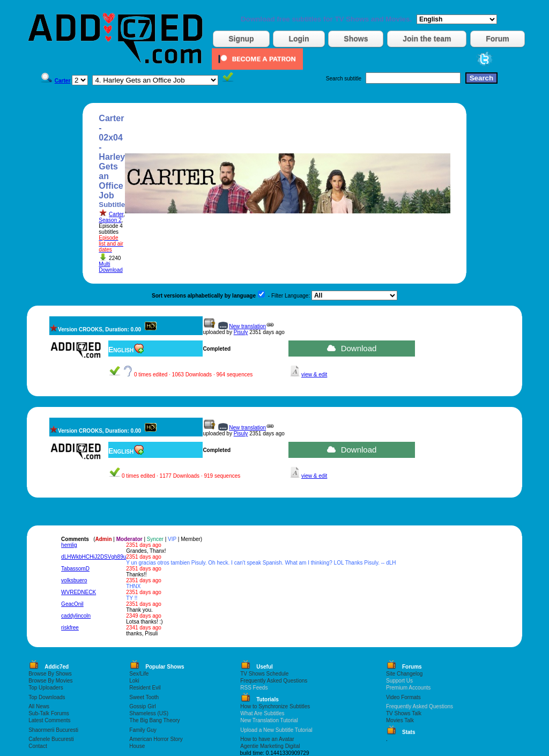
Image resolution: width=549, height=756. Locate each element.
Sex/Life (139, 674)
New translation (247, 326)
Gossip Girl (142, 706)
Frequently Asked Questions (274, 681)
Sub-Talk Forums (49, 713)
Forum (498, 39)
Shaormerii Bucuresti (53, 730)
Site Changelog (404, 674)
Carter (116, 214)
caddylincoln (76, 616)
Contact (38, 746)
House (137, 746)
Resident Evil (145, 688)
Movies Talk (400, 720)
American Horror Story (156, 739)
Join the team (427, 39)
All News (39, 706)
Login (299, 39)
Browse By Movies (50, 681)
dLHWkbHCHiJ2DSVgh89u (94, 557)
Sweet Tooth (144, 697)
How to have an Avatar (267, 739)
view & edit (314, 375)
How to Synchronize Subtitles (275, 706)
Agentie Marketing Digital (270, 746)
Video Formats (403, 697)
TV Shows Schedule (264, 674)
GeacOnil (72, 604)
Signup (241, 39)
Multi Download (110, 267)
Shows (356, 39)
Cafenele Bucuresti (51, 739)
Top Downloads (47, 697)
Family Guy (143, 730)
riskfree (70, 628)
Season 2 (110, 220)
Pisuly (241, 332)
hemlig (69, 545)
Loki (134, 681)
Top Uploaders (46, 688)
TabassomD (75, 569)
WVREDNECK (79, 592)
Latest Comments (49, 720)
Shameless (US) (149, 713)
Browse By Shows (50, 674)
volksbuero (74, 580)
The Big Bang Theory (154, 720)
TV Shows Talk (404, 713)
